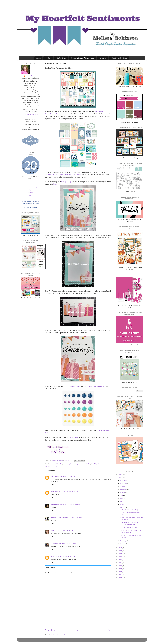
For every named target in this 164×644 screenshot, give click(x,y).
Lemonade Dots (74, 386)
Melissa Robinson (32, 76)
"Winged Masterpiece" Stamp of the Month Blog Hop (131, 531)
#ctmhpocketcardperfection (82, 464)
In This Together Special (96, 386)
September (124, 489)
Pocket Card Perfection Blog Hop (130, 510)
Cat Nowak (54, 543)
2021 (120, 478)
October (123, 486)
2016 (120, 560)
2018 (120, 554)
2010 (120, 578)
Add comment (51, 567)
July (122, 495)
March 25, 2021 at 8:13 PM (68, 476)
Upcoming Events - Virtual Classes (82, 58)
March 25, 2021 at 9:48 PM (74, 517)
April (122, 504)
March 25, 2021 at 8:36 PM (70, 491)
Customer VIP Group (30, 187)
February (123, 541)
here (55, 184)
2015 (120, 563)
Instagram (31, 190)
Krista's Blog (73, 438)
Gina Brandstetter (57, 504)
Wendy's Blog (66, 182)
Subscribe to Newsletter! (119, 58)
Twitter (30, 195)
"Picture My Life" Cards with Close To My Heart (63, 175)
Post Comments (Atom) (61, 635)
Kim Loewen (55, 476)
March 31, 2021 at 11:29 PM (67, 556)
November (124, 483)
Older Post (106, 630)
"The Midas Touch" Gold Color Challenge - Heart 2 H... (130, 523)
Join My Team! (61, 58)
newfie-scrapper (56, 491)
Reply (52, 485)
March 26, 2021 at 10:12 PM (67, 543)
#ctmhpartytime (68, 464)
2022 (120, 474)
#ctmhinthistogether (56, 464)
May (122, 501)
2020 (120, 548)
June (122, 498)
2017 (120, 557)
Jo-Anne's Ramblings (58, 517)
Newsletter (103, 58)
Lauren (53, 530)
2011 (120, 575)
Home (39, 58)
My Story (48, 58)
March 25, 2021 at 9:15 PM (72, 504)
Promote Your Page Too (31, 207)
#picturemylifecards (51, 466)
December (124, 480)
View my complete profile (30, 114)
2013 (120, 569)
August (123, 492)
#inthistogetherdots (97, 464)
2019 (120, 551)
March (123, 507)
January (123, 544)
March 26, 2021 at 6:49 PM (65, 530)
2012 (120, 572)
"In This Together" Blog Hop (129, 527)
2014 (120, 566)
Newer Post (50, 630)
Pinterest (30, 192)
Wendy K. (54, 556)
